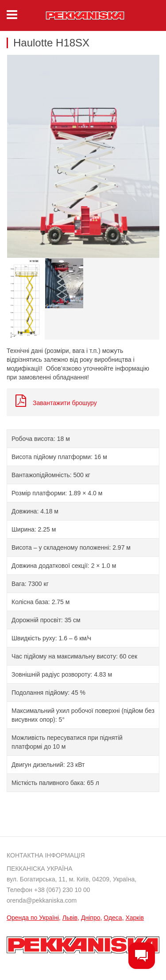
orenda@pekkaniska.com (42, 900)
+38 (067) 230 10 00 (62, 890)
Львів (70, 918)
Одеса (113, 918)
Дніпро (91, 918)
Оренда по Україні (33, 918)
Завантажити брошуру (56, 403)
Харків (135, 918)
